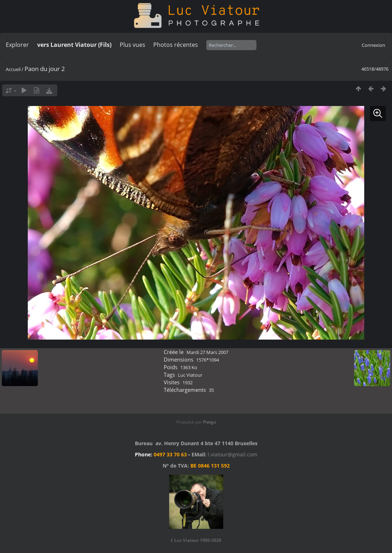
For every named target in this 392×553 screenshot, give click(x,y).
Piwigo (210, 422)
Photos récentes (176, 45)
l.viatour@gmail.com (232, 454)
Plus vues (133, 45)
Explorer (17, 45)
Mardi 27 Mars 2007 (207, 352)
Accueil (13, 69)
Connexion (373, 45)
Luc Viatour (190, 375)
